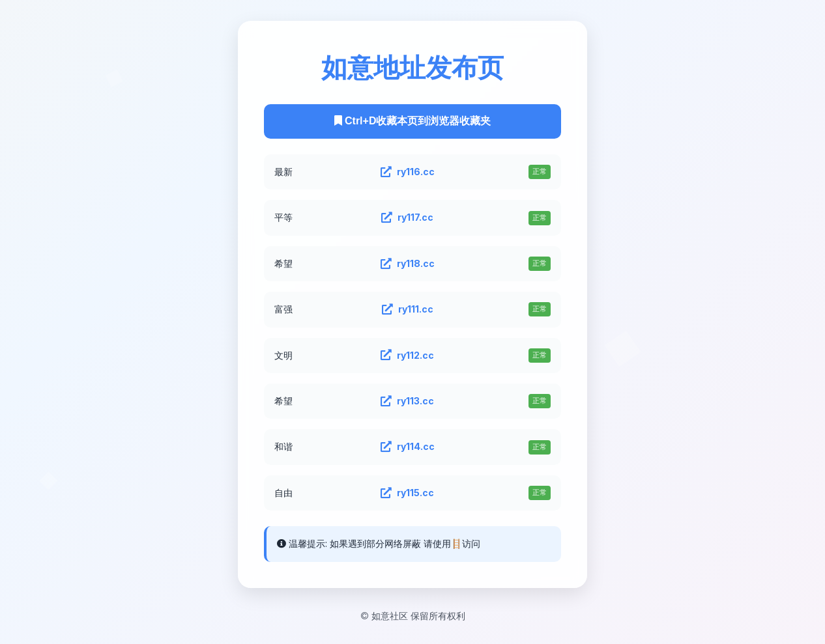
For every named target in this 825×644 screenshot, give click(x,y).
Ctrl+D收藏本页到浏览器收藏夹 (413, 121)
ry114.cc (408, 447)
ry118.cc (408, 264)
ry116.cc (408, 172)
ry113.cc (407, 401)
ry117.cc (407, 217)
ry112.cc (407, 356)
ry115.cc (407, 493)
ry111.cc (408, 309)
